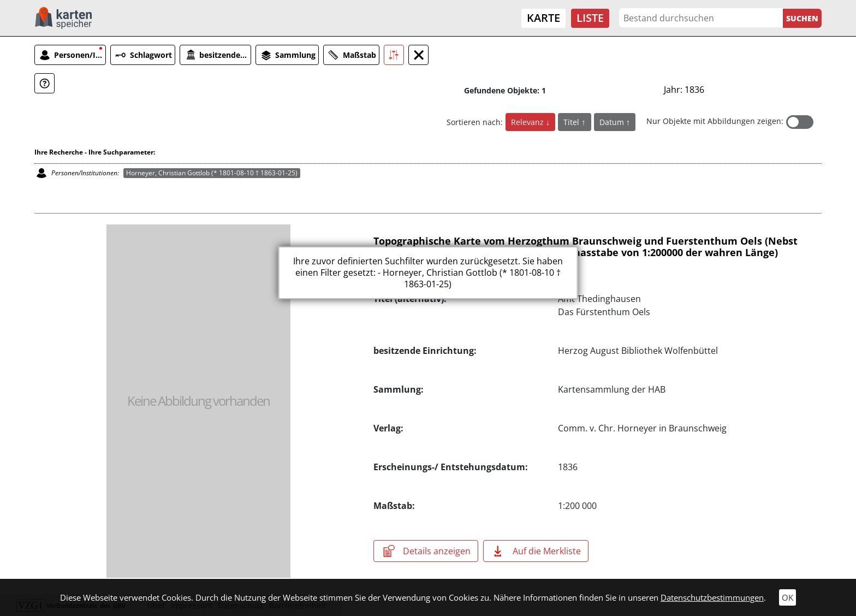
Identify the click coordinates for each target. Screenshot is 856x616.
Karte (543, 18)
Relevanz (528, 122)
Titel (572, 122)
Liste (590, 18)
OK (787, 597)
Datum (613, 122)
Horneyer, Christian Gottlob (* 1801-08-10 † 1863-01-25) (212, 173)
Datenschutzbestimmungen (712, 597)
